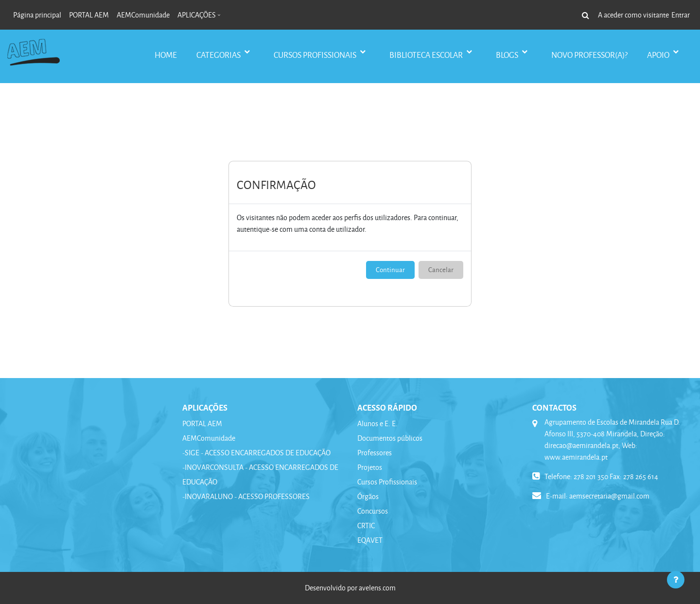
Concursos (373, 511)
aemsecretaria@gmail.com (609, 496)
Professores (375, 453)
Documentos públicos (390, 438)
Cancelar (441, 269)
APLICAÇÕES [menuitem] (197, 15)
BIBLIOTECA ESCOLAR (427, 55)
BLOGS (508, 55)
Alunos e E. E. (377, 423)
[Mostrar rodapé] (676, 580)
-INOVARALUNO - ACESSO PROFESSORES (246, 496)
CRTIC (366, 526)
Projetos (370, 467)
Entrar (681, 15)
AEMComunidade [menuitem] (143, 15)
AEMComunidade (209, 438)
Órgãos (368, 496)
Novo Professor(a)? (589, 55)
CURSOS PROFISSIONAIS (316, 55)
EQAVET (370, 540)
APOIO (659, 55)
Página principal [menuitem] (37, 15)
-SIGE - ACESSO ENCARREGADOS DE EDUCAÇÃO (256, 453)
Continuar (390, 269)
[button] (585, 15)
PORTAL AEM (202, 423)
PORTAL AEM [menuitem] (89, 15)
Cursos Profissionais (387, 482)
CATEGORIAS (219, 55)
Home (166, 55)
